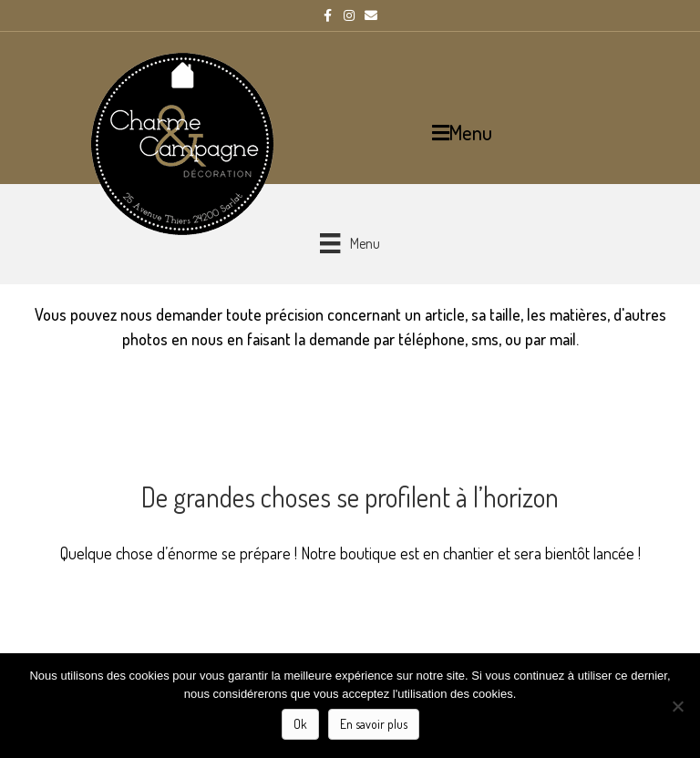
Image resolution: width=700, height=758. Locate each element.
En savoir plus (374, 724)
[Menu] (350, 243)
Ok (300, 724)
